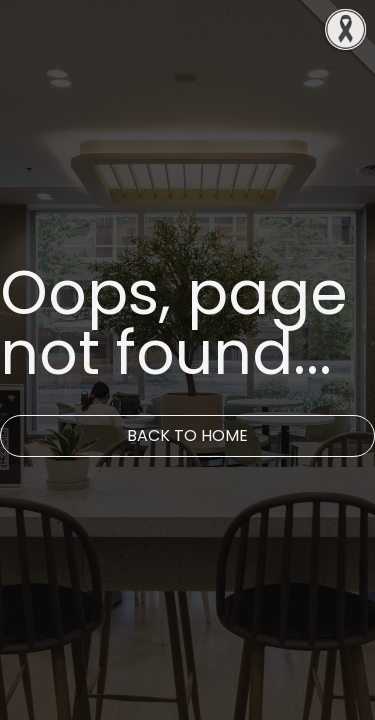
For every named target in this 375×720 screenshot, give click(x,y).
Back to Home (187, 435)
